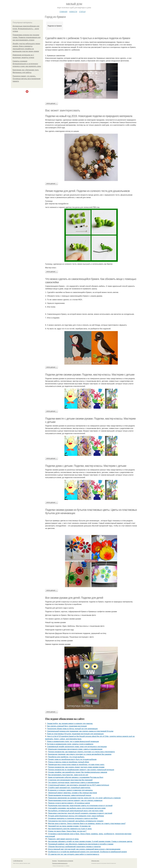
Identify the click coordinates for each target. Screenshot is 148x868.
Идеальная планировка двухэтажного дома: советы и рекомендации (75, 749)
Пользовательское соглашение (65, 861)
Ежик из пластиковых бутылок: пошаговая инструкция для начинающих (75, 734)
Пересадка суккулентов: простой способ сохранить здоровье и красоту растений (80, 813)
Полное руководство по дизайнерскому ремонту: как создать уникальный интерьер (81, 770)
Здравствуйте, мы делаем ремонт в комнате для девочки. (70, 724)
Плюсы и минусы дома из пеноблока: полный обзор (69, 762)
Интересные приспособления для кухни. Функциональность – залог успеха (26, 29)
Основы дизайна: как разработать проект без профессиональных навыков (78, 772)
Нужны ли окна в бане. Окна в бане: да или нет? (67, 831)
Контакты (55, 861)
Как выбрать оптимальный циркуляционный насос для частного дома (76, 811)
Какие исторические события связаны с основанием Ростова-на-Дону (76, 777)
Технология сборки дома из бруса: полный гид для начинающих (72, 729)
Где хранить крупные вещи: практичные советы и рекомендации (74, 782)
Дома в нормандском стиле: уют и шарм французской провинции (73, 741)
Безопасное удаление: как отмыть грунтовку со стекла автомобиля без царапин (80, 754)
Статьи (82, 11)
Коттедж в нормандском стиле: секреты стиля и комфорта (70, 744)
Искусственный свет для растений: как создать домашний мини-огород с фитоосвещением (84, 849)
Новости (73, 11)
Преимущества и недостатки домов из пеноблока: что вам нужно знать (76, 765)
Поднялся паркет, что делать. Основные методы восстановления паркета (27, 79)
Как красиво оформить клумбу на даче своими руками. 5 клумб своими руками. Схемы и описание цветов (90, 841)
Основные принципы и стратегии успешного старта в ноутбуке (73, 818)
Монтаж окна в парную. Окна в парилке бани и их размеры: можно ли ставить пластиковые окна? (87, 824)
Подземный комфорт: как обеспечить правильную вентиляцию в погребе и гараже (81, 844)
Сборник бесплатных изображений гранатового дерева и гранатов (74, 847)
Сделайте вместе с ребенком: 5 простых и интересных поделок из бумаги (88, 38)
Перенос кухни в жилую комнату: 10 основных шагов (69, 803)
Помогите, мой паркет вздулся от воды (63, 839)
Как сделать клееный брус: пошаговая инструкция (67, 726)
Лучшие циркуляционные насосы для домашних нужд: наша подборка (76, 816)
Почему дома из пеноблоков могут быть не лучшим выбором (72, 759)
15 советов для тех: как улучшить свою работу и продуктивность (74, 854)
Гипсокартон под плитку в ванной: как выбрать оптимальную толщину (76, 821)
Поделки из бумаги (55, 26)
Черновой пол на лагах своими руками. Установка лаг (69, 826)
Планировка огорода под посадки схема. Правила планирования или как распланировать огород (27, 37)
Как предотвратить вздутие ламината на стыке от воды (70, 829)
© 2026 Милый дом (18, 861)
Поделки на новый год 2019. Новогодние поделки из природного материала (89, 116)
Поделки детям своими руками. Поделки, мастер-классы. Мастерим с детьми (90, 375)
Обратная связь (95, 861)
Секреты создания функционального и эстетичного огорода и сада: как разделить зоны (27, 64)
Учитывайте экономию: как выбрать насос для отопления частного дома (77, 808)
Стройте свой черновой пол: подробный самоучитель (69, 788)
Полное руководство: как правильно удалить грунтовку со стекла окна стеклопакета (81, 752)
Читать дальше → (52, 103)
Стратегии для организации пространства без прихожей (70, 780)
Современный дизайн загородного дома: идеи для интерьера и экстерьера (77, 747)
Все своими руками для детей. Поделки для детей (74, 598)
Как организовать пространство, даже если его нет (68, 775)
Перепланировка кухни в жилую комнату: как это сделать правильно (75, 800)
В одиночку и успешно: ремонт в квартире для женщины (70, 790)
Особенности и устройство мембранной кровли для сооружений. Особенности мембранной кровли (87, 852)
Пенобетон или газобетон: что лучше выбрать (66, 757)
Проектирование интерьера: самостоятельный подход (70, 795)
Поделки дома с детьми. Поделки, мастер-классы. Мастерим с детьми (86, 466)
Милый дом (74, 4)
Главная (63, 11)
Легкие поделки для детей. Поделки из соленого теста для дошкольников (87, 191)
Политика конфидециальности (60, 863)
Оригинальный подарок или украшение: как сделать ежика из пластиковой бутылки (80, 731)
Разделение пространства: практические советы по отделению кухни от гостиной (80, 806)
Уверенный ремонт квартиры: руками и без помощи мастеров (73, 793)
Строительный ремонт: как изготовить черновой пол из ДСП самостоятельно (79, 785)
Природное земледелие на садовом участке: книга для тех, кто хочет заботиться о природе (84, 798)
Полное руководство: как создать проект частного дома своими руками (76, 767)
